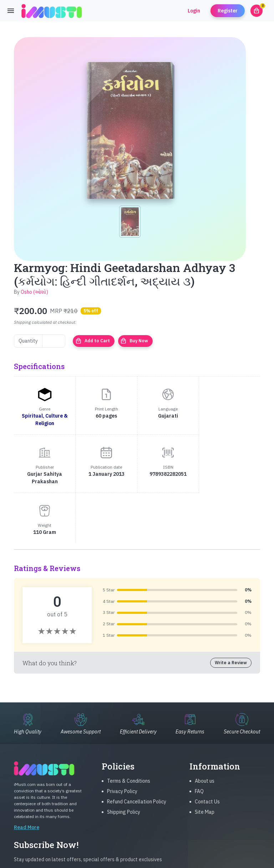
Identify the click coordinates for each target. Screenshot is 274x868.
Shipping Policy (124, 762)
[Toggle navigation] (11, 11)
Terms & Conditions (129, 731)
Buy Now (134, 341)
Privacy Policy (122, 742)
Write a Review (231, 604)
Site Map (205, 762)
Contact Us (207, 752)
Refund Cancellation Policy (137, 752)
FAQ (199, 742)
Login (194, 11)
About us (205, 731)
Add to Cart (93, 341)
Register (228, 11)
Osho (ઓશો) (34, 292)
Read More (27, 778)
